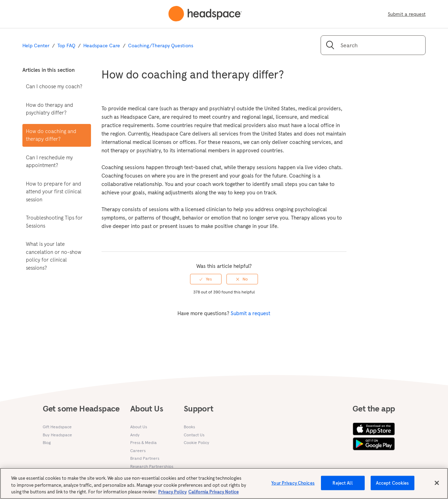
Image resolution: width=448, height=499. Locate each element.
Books (189, 427)
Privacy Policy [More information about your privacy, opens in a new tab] (172, 495)
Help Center (36, 46)
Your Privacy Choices (293, 486)
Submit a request (407, 14)
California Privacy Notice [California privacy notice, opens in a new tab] (213, 495)
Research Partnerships (152, 466)
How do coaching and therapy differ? (51, 135)
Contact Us (194, 435)
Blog (47, 442)
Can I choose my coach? (54, 86)
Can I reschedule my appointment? (49, 161)
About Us (139, 427)
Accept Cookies (393, 486)
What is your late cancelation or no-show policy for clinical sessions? (54, 256)
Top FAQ (66, 46)
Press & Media (143, 442)
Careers (138, 451)
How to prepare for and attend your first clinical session (54, 192)
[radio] (206, 279)
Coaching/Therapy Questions (161, 46)
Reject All (342, 486)
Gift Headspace (57, 427)
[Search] (373, 45)
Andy (135, 435)
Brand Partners (145, 458)
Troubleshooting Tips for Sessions (54, 222)
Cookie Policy (197, 442)
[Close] (437, 486)
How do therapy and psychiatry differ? (50, 109)
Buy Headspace (57, 435)
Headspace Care (102, 46)
